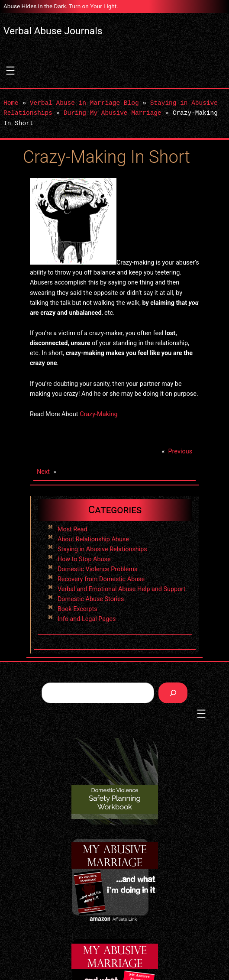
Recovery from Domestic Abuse (101, 579)
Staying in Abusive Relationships (102, 549)
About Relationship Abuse (93, 539)
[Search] (173, 693)
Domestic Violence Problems (98, 569)
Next (43, 472)
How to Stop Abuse (84, 559)
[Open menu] (10, 71)
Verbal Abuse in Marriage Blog (84, 103)
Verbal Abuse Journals (53, 31)
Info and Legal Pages (87, 619)
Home (11, 103)
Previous (180, 451)
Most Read (73, 529)
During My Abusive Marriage (113, 113)
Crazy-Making (98, 414)
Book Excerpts (77, 609)
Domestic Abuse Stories (91, 599)
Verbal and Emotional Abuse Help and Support (121, 589)
